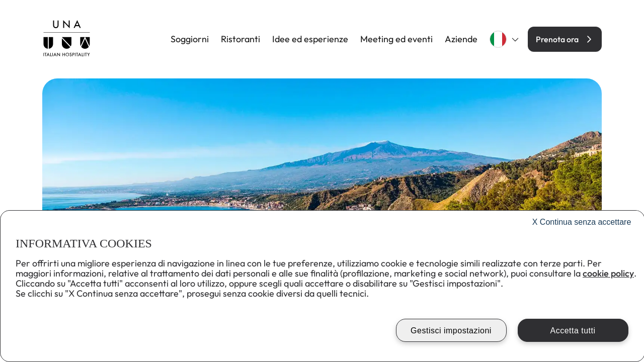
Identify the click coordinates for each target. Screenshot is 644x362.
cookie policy (608, 273)
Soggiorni (190, 39)
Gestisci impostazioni (451, 331)
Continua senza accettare (582, 222)
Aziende (461, 39)
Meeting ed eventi (396, 39)
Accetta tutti (573, 331)
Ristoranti (240, 39)
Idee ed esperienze (310, 39)
